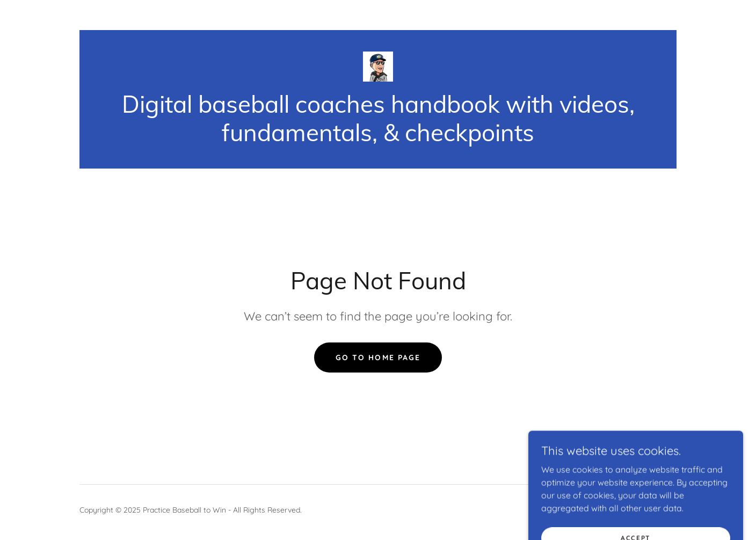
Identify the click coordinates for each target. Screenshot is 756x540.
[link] (378, 65)
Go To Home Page (378, 357)
